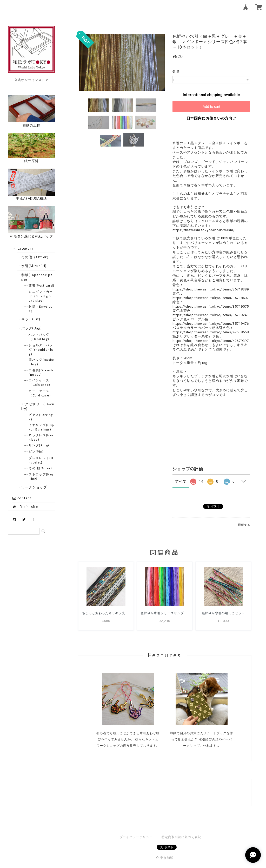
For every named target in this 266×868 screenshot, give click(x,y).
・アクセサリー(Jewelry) (38, 406)
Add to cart (211, 107)
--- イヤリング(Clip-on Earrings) (41, 427)
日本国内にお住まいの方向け (211, 118)
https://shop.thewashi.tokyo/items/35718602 (211, 298)
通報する (244, 525)
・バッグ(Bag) (32, 328)
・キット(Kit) (31, 319)
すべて (181, 481)
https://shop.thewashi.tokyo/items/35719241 (211, 315)
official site (25, 507)
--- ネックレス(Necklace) (41, 437)
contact (22, 498)
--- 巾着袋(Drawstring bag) (41, 372)
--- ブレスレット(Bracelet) (41, 460)
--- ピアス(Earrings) (41, 417)
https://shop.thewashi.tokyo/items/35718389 (211, 289)
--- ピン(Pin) (36, 451)
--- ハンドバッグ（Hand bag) (39, 337)
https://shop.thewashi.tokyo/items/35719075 (211, 306)
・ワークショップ (34, 487)
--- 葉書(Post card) (42, 285)
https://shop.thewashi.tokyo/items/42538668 (211, 332)
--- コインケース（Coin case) (39, 382)
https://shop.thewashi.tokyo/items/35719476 (211, 324)
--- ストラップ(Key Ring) (41, 476)
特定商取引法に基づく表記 (181, 837)
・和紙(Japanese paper (37, 277)
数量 (176, 72)
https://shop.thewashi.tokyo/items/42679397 (211, 341)
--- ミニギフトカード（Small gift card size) (42, 296)
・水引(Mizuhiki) (34, 266)
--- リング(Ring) (39, 445)
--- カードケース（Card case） (41, 393)
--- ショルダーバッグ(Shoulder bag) (41, 350)
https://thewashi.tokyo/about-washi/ (204, 230)
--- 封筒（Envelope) (41, 309)
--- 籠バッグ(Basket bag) (41, 362)
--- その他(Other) (40, 468)
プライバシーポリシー (136, 837)
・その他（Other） (36, 257)
